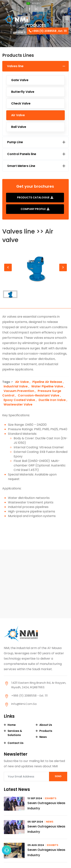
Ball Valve (19, 127)
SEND (58, 776)
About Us (46, 725)
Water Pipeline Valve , (48, 386)
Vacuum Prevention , (20, 391)
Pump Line (15, 142)
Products (46, 731)
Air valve (18, 115)
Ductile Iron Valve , (53, 400)
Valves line (15, 66)
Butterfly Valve (23, 92)
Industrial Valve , (17, 386)
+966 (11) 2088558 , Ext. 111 (48, 31)
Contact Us (16, 743)
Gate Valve (20, 80)
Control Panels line (22, 154)
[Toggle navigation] (67, 18)
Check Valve (21, 103)
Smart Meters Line (21, 166)
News (43, 737)
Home (12, 725)
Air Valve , (23, 382)
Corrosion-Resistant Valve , (39, 395)
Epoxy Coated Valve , (20, 400)
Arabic (38, 3)
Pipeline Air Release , (48, 382)
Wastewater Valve (18, 404)
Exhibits (51, 798)
